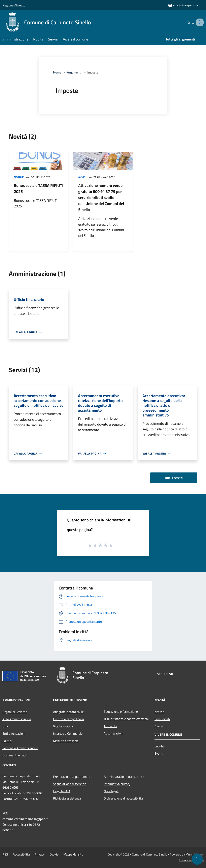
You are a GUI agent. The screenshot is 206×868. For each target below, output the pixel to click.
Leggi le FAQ (62, 791)
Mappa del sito (73, 854)
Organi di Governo (15, 712)
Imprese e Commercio (68, 733)
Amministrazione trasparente (124, 777)
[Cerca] (199, 22)
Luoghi (159, 746)
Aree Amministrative (17, 719)
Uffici (6, 726)
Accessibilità (21, 854)
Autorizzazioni (114, 733)
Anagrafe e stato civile (68, 712)
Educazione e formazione (121, 712)
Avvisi (82, 177)
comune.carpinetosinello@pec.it (25, 819)
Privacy (40, 854)
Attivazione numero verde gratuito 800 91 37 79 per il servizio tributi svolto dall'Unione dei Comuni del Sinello (101, 197)
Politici (7, 741)
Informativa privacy (117, 784)
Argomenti (74, 72)
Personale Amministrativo (20, 748)
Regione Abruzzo (14, 5)
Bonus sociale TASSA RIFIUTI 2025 (39, 188)
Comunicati (162, 719)
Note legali (111, 791)
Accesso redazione (191, 860)
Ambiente (110, 726)
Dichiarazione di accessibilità (123, 798)
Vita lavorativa (63, 726)
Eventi (159, 753)
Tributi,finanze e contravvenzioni (126, 719)
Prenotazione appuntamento (73, 777)
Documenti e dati (14, 755)
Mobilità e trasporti (66, 741)
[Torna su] (197, 859)
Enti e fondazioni (14, 733)
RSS (5, 854)
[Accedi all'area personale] (183, 5)
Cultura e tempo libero (68, 719)
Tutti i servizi (174, 478)
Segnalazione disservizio (70, 784)
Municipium (194, 854)
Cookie (54, 854)
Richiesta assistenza (67, 798)
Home (57, 72)
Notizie (19, 177)
